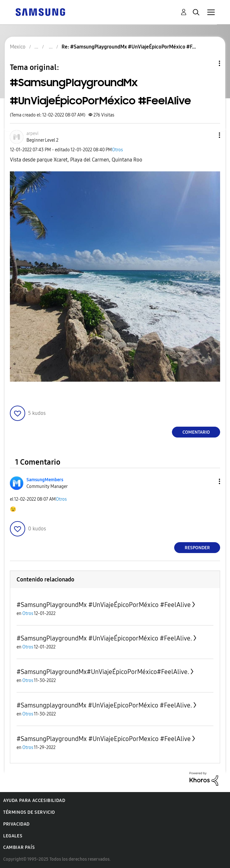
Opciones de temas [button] (209, 63)
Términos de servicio (29, 812)
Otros (117, 150)
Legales (13, 836)
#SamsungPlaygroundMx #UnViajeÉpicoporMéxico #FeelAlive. (104, 638)
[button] (209, 135)
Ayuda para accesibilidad (34, 801)
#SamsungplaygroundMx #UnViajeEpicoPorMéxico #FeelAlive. (104, 705)
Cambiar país (19, 847)
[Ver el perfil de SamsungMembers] (45, 480)
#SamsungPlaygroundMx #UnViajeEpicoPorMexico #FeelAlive (104, 739)
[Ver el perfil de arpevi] (33, 134)
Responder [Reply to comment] (197, 548)
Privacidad (16, 824)
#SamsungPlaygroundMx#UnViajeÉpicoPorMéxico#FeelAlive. (103, 672)
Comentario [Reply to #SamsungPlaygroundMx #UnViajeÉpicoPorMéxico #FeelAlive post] (196, 432)
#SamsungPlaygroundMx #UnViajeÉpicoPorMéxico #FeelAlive (104, 605)
